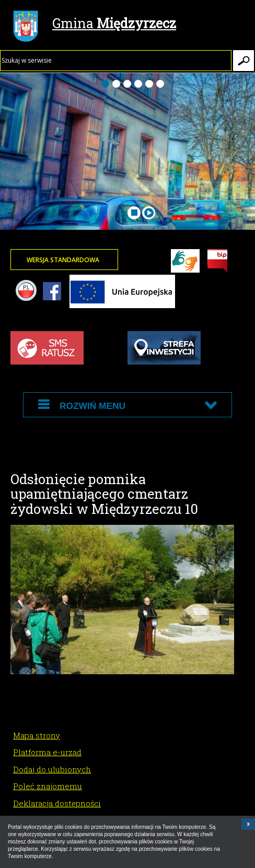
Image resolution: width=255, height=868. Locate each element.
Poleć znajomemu (48, 786)
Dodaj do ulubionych (52, 769)
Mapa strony (37, 735)
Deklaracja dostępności (57, 803)
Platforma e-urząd (47, 752)
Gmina (95, 25)
